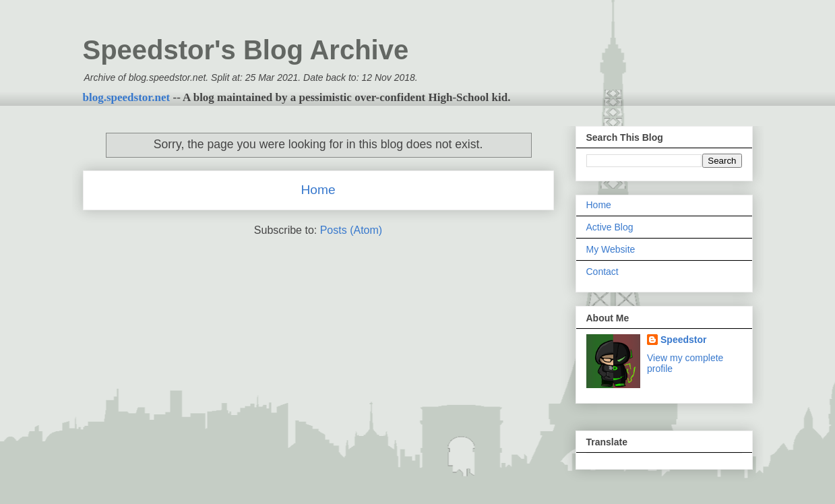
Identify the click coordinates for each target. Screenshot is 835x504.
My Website (611, 249)
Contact (602, 272)
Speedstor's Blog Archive (246, 50)
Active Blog (610, 227)
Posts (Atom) (351, 230)
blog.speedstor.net (127, 97)
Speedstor (683, 340)
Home (318, 190)
